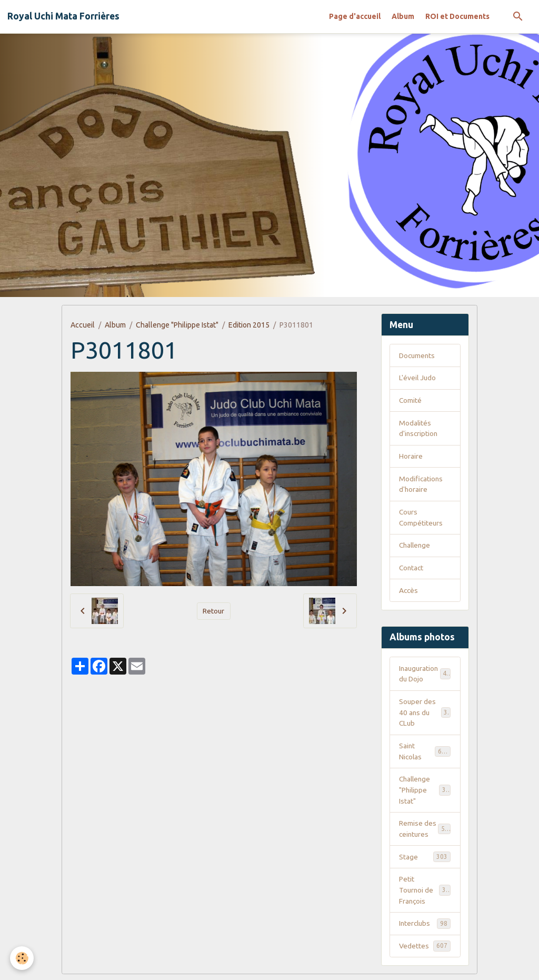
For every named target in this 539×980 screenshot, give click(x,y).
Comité (411, 401)
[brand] (63, 16)
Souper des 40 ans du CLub (425, 715)
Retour (214, 611)
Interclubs (425, 928)
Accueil (83, 325)
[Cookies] (22, 958)
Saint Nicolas (425, 754)
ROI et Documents (457, 16)
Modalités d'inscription (419, 429)
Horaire (411, 457)
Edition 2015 (249, 325)
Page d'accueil (355, 16)
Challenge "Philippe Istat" (177, 325)
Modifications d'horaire (421, 485)
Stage (425, 861)
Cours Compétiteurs (421, 519)
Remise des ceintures (426, 833)
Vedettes (425, 951)
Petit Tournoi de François (426, 895)
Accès (409, 592)
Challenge (416, 547)
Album (403, 16)
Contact (412, 570)
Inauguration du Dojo (425, 676)
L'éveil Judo (418, 378)
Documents (418, 355)
